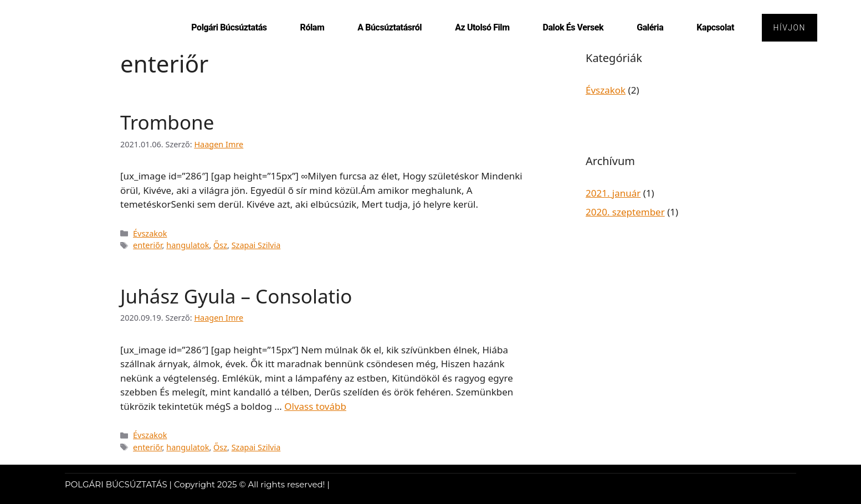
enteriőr (148, 245)
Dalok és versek (573, 27)
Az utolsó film (481, 27)
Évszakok (150, 233)
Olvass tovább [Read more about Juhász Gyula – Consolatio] (315, 406)
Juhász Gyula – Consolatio (236, 296)
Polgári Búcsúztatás (228, 27)
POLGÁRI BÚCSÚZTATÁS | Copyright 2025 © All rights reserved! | (197, 484)
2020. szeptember (625, 212)
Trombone (167, 122)
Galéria (649, 27)
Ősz (220, 245)
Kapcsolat (715, 27)
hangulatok (188, 245)
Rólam (312, 27)
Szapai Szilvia (256, 245)
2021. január (613, 193)
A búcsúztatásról (389, 27)
